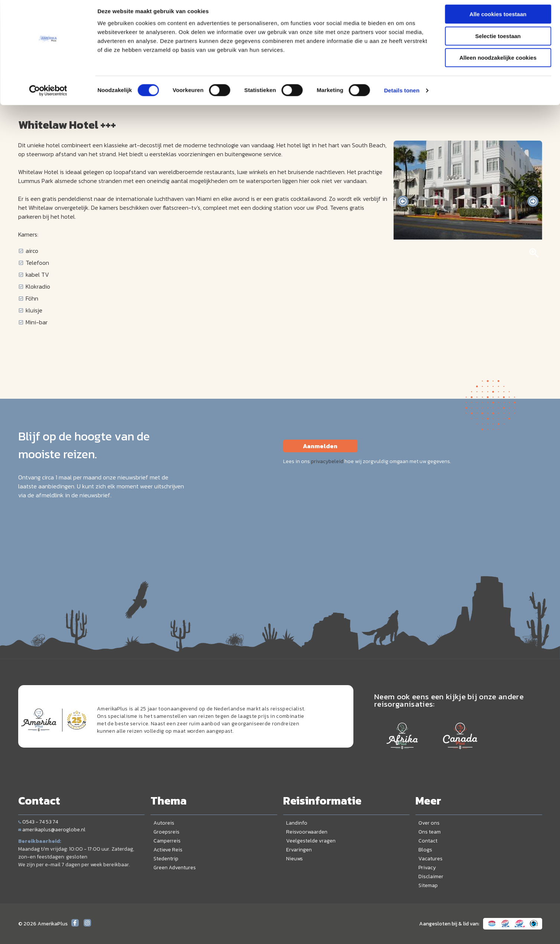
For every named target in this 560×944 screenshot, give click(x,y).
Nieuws (294, 859)
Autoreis (164, 823)
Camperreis (167, 841)
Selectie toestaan (498, 40)
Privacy (427, 868)
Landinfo (297, 823)
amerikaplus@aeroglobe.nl (52, 830)
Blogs (425, 850)
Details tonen (402, 95)
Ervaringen (299, 850)
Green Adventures (175, 868)
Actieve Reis (168, 850)
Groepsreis (166, 832)
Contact (428, 841)
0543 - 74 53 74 (38, 822)
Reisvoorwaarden (307, 832)
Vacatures (430, 859)
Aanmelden (320, 446)
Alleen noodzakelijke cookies (498, 62)
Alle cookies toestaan (498, 18)
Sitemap (428, 885)
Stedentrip (166, 859)
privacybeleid (327, 461)
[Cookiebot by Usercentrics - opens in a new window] (48, 95)
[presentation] (403, 201)
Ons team (430, 832)
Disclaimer (431, 876)
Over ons (429, 823)
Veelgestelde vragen (311, 841)
